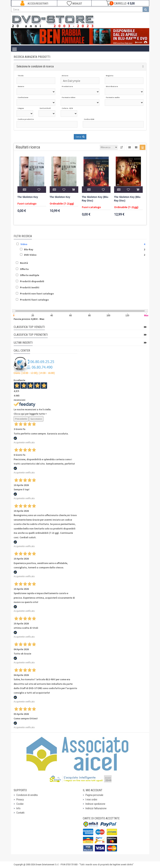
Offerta (24, 269)
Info (18, 808)
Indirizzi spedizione (95, 804)
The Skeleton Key (28, 197)
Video (24, 244)
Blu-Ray (29, 249)
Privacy (20, 800)
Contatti (20, 813)
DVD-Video (30, 255)
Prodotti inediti (30, 287)
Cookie (20, 804)
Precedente (21, 419)
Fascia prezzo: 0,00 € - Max (29, 319)
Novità (24, 263)
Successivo (36, 419)
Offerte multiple (30, 275)
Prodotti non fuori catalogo (37, 294)
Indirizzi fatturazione (96, 808)
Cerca (80, 137)
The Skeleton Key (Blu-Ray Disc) (95, 199)
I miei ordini (91, 800)
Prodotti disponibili (32, 281)
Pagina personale (94, 795)
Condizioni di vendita (27, 795)
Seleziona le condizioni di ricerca (35, 66)
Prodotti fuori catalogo (34, 300)
